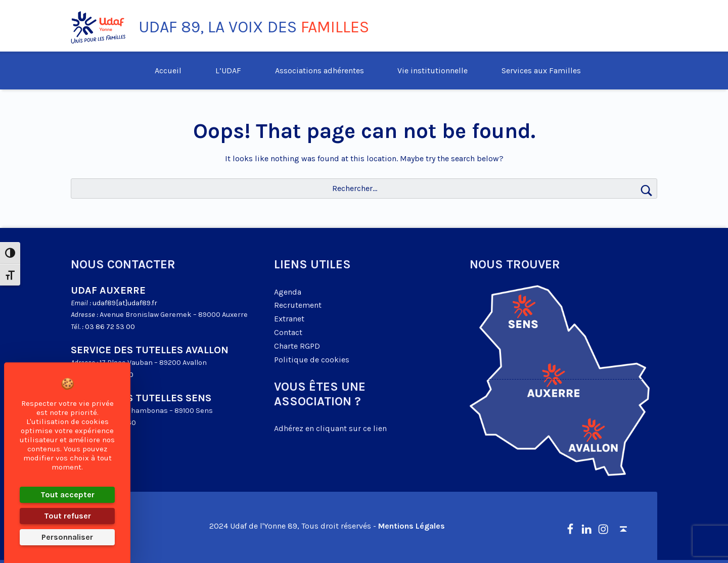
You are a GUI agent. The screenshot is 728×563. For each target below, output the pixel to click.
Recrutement (298, 305)
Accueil (168, 71)
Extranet (289, 319)
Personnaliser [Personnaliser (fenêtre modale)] (67, 537)
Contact (288, 332)
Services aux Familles (541, 71)
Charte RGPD (297, 346)
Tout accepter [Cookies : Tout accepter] (67, 495)
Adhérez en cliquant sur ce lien (330, 428)
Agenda (288, 292)
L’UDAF (228, 71)
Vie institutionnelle (433, 71)
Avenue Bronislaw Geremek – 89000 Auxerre (174, 315)
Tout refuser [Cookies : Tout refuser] (67, 516)
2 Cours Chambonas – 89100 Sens (156, 411)
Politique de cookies (312, 360)
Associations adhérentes (320, 71)
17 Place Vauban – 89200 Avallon (153, 363)
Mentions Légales (412, 526)
